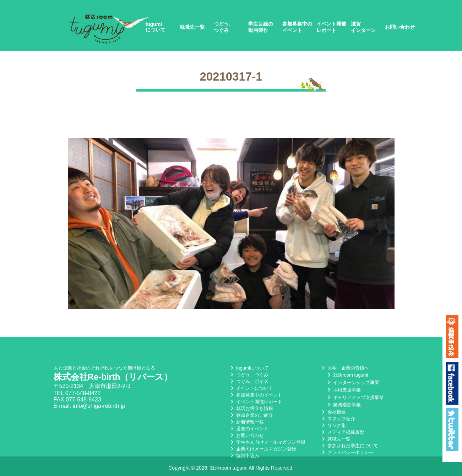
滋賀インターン (363, 27)
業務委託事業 (343, 407)
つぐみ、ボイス (249, 384)
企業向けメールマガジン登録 (263, 451)
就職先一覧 (192, 27)
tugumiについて (156, 27)
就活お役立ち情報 (251, 411)
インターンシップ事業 (353, 385)
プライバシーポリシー (347, 455)
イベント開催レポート (331, 27)
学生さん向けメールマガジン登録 (267, 445)
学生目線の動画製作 (261, 27)
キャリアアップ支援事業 (355, 400)
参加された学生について (349, 448)
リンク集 (333, 428)
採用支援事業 (343, 392)
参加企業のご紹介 (251, 418)
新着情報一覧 (246, 424)
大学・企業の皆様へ (345, 370)
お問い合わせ (400, 27)
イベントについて (251, 391)
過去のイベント (249, 431)
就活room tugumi (347, 377)
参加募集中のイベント (297, 27)
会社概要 (333, 414)
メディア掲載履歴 (342, 435)
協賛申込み (244, 458)
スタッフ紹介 (338, 421)
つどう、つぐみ (224, 27)
